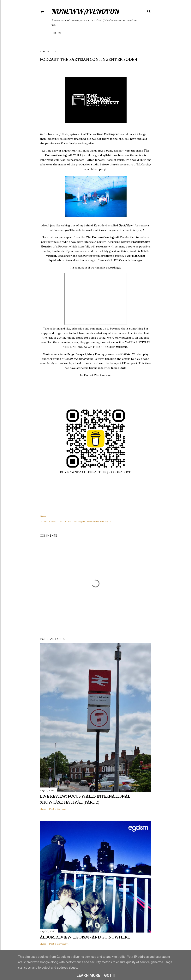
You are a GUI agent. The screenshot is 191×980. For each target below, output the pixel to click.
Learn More (88, 975)
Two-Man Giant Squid (99, 521)
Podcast (52, 521)
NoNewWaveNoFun (85, 11)
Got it (110, 975)
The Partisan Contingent (72, 521)
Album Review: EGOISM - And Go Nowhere (85, 937)
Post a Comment (59, 809)
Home (57, 33)
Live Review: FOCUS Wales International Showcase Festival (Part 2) (85, 799)
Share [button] (43, 516)
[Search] (149, 11)
